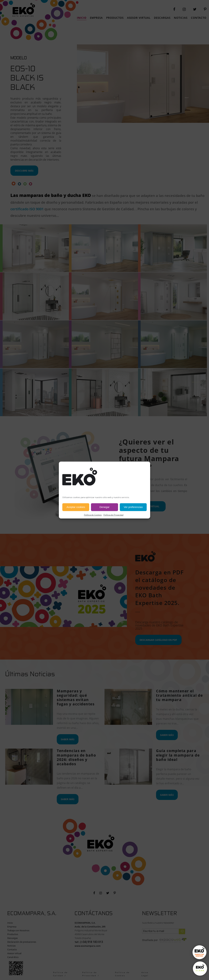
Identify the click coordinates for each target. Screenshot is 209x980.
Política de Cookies (93, 515)
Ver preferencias (133, 507)
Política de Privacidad (113, 515)
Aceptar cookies (76, 507)
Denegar (104, 507)
